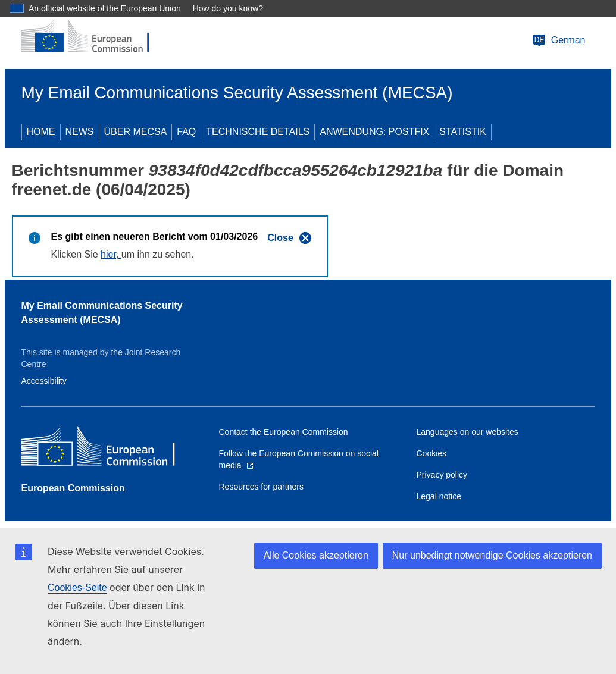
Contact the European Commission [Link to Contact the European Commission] (284, 432)
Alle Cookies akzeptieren (316, 555)
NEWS (80, 132)
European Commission (73, 488)
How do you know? (228, 8)
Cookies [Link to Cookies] (432, 453)
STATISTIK (463, 132)
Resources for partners (261, 487)
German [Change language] (559, 40)
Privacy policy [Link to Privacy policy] (442, 475)
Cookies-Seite (77, 587)
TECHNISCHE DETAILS (258, 132)
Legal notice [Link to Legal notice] (439, 496)
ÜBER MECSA (136, 132)
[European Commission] (93, 37)
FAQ (186, 132)
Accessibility (44, 381)
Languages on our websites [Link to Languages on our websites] (468, 432)
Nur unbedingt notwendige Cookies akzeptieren (492, 555)
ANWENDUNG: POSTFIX (374, 132)
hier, (111, 254)
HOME (41, 132)
